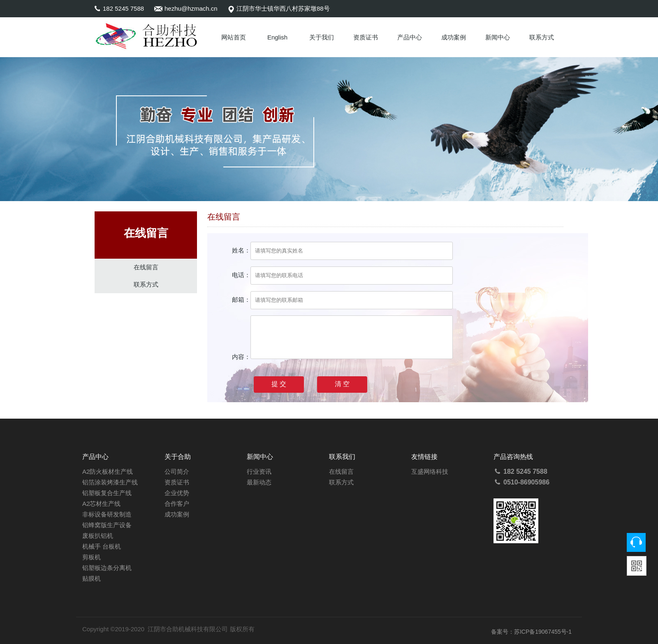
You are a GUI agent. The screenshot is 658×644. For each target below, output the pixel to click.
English (277, 37)
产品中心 (410, 37)
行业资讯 (259, 471)
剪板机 (92, 557)
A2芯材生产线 (101, 504)
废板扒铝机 (98, 536)
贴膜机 (92, 578)
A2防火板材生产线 (108, 471)
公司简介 (177, 471)
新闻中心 (498, 37)
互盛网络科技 (430, 471)
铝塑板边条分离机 (107, 568)
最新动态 (259, 482)
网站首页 (234, 37)
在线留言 (146, 267)
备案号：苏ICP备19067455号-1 (531, 632)
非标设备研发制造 (107, 514)
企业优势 (177, 493)
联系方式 (542, 37)
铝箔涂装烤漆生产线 (110, 482)
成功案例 (454, 37)
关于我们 (322, 37)
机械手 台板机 (102, 546)
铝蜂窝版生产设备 (107, 525)
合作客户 (177, 504)
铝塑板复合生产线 (107, 493)
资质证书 (366, 37)
